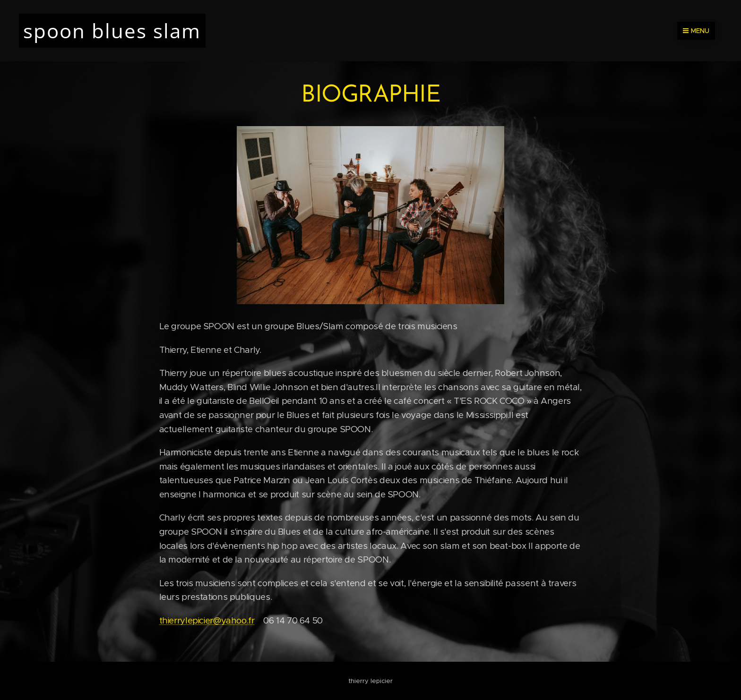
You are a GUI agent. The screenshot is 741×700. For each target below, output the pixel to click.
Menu (696, 31)
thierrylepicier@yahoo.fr (207, 620)
